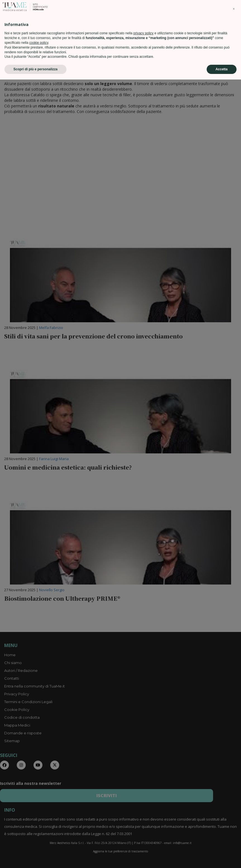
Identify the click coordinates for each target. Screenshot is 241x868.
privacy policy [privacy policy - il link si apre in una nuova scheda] (144, 822)
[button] (234, 797)
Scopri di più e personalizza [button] (35, 858)
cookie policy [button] (39, 831)
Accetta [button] (222, 858)
